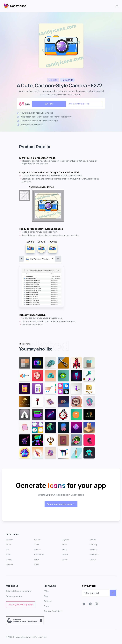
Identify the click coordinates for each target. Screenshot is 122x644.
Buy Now (49, 104)
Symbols (10, 565)
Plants (36, 560)
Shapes (93, 539)
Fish (7, 549)
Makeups (94, 555)
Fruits (64, 549)
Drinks (36, 544)
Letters (65, 555)
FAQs (46, 591)
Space (65, 560)
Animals (37, 539)
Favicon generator (14, 596)
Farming (93, 544)
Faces (64, 544)
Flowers (37, 549)
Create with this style (79, 104)
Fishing (9, 560)
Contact (48, 601)
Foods (9, 544)
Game (8, 555)
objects (53, 80)
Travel (36, 565)
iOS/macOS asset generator (19, 591)
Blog (46, 596)
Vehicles (93, 549)
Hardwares (39, 555)
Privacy (47, 606)
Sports (93, 560)
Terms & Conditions (53, 611)
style (67, 80)
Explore (9, 539)
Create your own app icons (61, 504)
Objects (65, 539)
